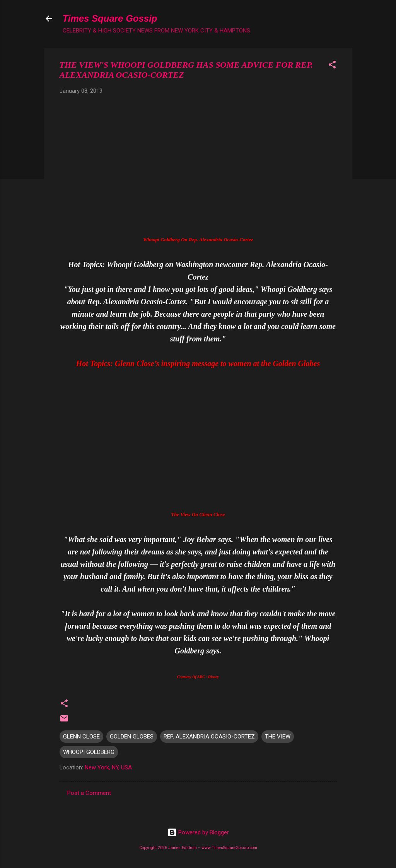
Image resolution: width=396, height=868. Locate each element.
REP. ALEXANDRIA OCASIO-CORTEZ (209, 737)
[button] (332, 66)
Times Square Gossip (110, 18)
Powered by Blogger (198, 832)
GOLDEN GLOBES (132, 737)
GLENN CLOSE (81, 737)
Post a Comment (89, 793)
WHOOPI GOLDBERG (89, 752)
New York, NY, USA (108, 767)
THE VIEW (278, 737)
